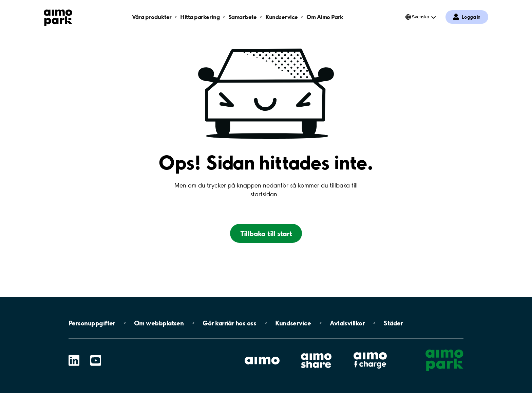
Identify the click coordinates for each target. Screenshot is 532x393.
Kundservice (282, 17)
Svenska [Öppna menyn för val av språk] (421, 17)
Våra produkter (152, 17)
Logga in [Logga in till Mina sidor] (471, 17)
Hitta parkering (200, 17)
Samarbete (243, 17)
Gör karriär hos (229, 323)
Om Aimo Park (325, 17)
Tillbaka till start (266, 233)
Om (159, 323)
